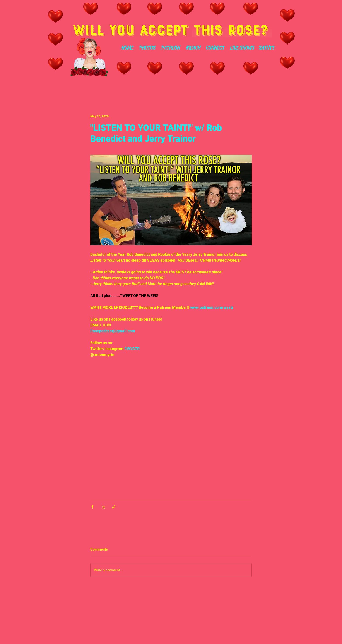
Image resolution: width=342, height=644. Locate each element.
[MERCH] (193, 48)
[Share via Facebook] (92, 507)
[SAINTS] (267, 48)
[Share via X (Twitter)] (103, 507)
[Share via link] (114, 507)
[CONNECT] (215, 48)
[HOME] (127, 48)
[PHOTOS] (147, 48)
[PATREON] (170, 48)
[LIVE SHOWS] (242, 48)
